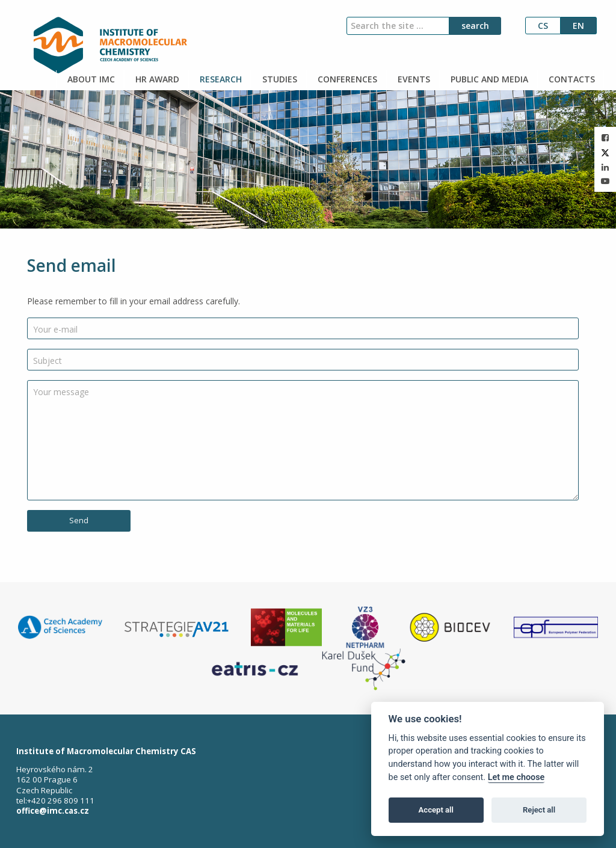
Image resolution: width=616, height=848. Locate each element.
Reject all (539, 810)
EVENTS (413, 79)
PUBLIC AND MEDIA (488, 79)
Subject (48, 361)
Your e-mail (55, 329)
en (578, 26)
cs (543, 26)
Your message (61, 392)
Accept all (436, 810)
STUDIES (279, 79)
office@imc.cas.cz (53, 811)
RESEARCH (220, 79)
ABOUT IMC (90, 79)
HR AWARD (156, 79)
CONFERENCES (346, 79)
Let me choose (516, 777)
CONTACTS (571, 79)
